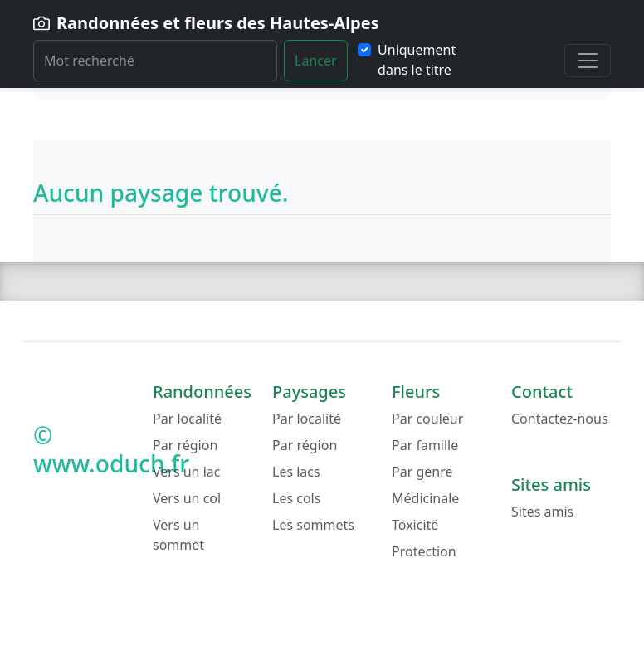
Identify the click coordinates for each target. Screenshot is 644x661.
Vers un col (187, 498)
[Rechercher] (155, 61)
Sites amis (542, 512)
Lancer (316, 61)
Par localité (187, 419)
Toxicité (415, 525)
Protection (424, 551)
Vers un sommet (178, 535)
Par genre (422, 472)
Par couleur (427, 419)
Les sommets (313, 525)
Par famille (425, 445)
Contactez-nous (560, 419)
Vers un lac (186, 472)
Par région (185, 445)
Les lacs (296, 472)
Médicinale (425, 498)
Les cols (296, 498)
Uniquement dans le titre (417, 60)
